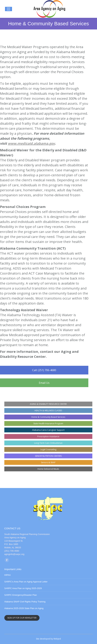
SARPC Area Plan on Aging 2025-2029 (23, 588)
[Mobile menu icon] (8, 9)
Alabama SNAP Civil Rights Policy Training (25, 602)
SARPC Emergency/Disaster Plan (21, 595)
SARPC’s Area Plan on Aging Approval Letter (26, 582)
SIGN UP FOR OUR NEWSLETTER (22, 618)
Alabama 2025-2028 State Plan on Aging (24, 608)
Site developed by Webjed (48, 639)
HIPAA (7, 575)
